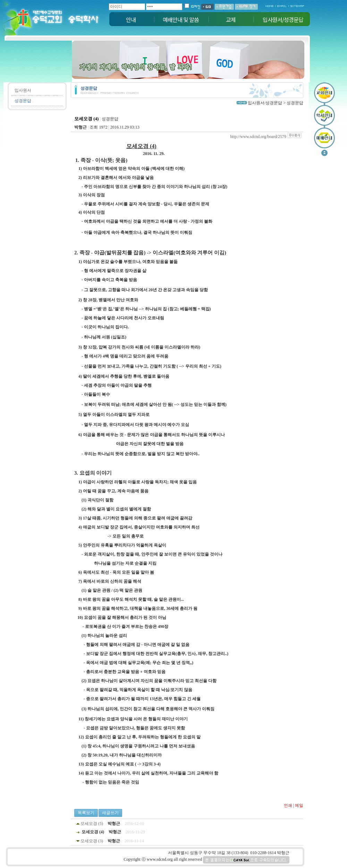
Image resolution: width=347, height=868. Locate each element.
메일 (299, 805)
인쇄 (288, 805)
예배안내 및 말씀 (181, 19)
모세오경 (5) (92, 824)
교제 (231, 19)
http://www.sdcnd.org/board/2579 (258, 137)
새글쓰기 (110, 813)
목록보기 (86, 813)
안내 (131, 19)
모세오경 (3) (92, 841)
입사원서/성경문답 (283, 19)
